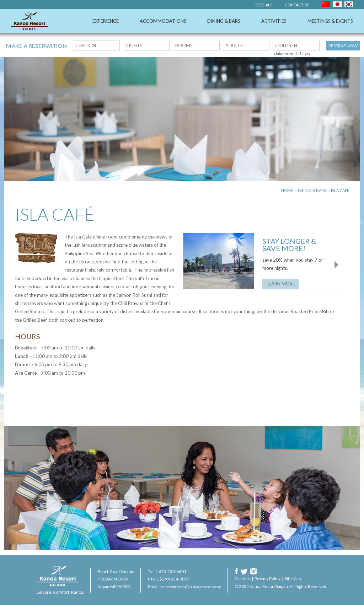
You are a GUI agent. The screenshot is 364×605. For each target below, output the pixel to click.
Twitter (244, 571)
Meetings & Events (330, 21)
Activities (274, 21)
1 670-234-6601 (171, 571)
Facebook (236, 571)
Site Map (293, 579)
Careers (242, 579)
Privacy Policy (267, 579)
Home (287, 190)
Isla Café (340, 190)
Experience (106, 21)
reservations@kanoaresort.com (191, 587)
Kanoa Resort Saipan (30, 21)
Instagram (253, 571)
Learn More (281, 284)
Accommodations (163, 21)
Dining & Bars (224, 21)
